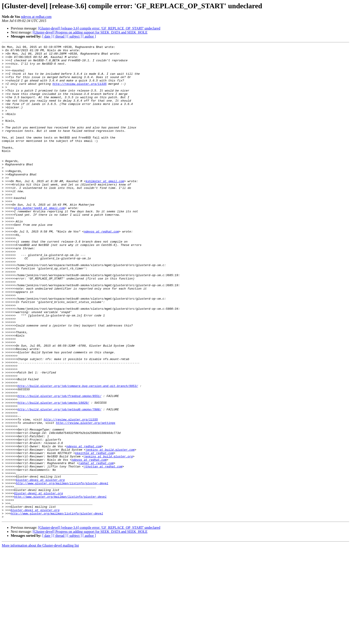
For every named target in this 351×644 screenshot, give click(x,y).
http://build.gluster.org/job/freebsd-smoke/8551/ (59, 466)
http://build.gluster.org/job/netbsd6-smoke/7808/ (59, 482)
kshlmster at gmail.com (105, 209)
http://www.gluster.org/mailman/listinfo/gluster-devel (62, 571)
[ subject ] (75, 36)
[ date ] (47, 36)
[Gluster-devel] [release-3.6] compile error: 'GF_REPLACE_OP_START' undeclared (99, 28)
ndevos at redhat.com (36, 17)
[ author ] (89, 36)
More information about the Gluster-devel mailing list (40, 640)
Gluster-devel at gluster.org (40, 567)
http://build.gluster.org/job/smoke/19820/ (53, 474)
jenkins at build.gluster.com (110, 531)
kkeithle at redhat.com (94, 535)
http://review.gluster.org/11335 (79, 92)
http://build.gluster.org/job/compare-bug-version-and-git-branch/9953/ (78, 454)
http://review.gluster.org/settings (86, 499)
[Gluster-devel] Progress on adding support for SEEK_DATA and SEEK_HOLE (90, 32)
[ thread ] (60, 36)
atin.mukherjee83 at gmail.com (39, 241)
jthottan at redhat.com (103, 551)
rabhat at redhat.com (96, 547)
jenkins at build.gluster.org (108, 539)
